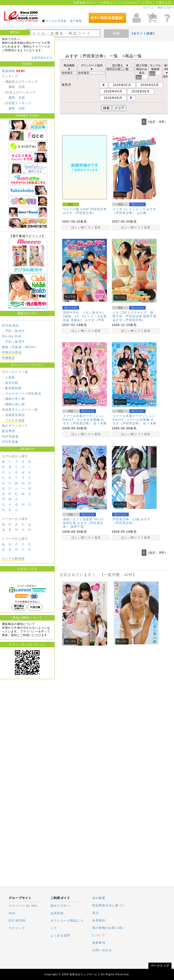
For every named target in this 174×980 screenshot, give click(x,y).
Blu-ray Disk (12, 336)
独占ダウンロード (15, 426)
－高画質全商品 (13, 415)
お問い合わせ (102, 950)
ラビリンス (17, 928)
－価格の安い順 (13, 399)
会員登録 (57, 913)
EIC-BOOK (17, 921)
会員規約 (99, 920)
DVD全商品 (11, 326)
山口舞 (142, 213)
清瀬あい (77, 320)
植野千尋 (150, 316)
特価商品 (9, 358)
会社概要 (99, 898)
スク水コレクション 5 (129, 209)
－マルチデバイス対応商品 (22, 394)
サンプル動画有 (13, 559)
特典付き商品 (12, 352)
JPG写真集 (10, 442)
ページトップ (160, 966)
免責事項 (99, 943)
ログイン (149, 7)
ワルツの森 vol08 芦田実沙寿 (85, 209)
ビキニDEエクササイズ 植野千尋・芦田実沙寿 (133, 314)
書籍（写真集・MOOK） (20, 347)
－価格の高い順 (13, 404)
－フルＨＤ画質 (13, 420)
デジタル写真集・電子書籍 (64, 21)
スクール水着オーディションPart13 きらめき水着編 (84, 418)
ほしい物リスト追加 (86, 227)
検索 (116, 33)
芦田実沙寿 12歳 (126, 519)
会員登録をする (42, 58)
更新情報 (9, 71)
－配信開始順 (12, 388)
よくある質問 (60, 936)
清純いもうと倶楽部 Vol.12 (83, 519)
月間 (22, 87)
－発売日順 (10, 383)
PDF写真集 (10, 437)
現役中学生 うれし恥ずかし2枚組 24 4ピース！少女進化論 (85, 316)
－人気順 (9, 377)
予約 (8, 331)
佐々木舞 (100, 423)
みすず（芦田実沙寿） (79, 213)
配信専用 (9, 431)
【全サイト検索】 (143, 34)
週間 (12, 87)
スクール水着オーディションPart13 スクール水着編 (134, 418)
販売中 (20, 331)
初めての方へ (166, 7)
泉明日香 (69, 523)
